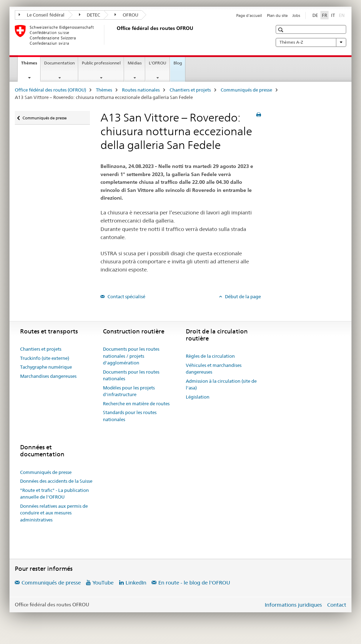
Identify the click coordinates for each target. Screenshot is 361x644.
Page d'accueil (249, 15)
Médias (135, 63)
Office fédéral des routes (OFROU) (50, 90)
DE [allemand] (315, 15)
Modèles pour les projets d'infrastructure (129, 391)
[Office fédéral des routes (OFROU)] (115, 35)
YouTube (103, 583)
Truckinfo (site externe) (45, 358)
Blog (178, 63)
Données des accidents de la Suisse (56, 481)
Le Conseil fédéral (42, 15)
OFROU (126, 15)
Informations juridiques (293, 605)
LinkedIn (136, 583)
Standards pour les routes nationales (130, 416)
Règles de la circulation (210, 356)
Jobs (296, 15)
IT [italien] (333, 15)
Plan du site (277, 15)
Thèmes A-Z (311, 42)
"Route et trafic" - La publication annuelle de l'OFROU (54, 494)
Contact (337, 605)
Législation (198, 397)
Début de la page (242, 296)
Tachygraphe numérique (46, 367)
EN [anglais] (342, 15)
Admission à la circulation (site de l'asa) (221, 384)
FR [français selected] (325, 15)
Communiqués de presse (246, 90)
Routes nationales (141, 90)
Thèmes (31, 65)
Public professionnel (101, 63)
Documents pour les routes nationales (131, 375)
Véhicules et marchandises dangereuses (214, 369)
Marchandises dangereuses (48, 376)
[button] (282, 30)
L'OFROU (158, 63)
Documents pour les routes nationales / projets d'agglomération (131, 356)
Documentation (59, 63)
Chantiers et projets (190, 90)
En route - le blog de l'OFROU (194, 583)
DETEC (90, 15)
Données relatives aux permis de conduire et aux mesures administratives (54, 513)
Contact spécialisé (126, 296)
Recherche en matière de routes (136, 404)
